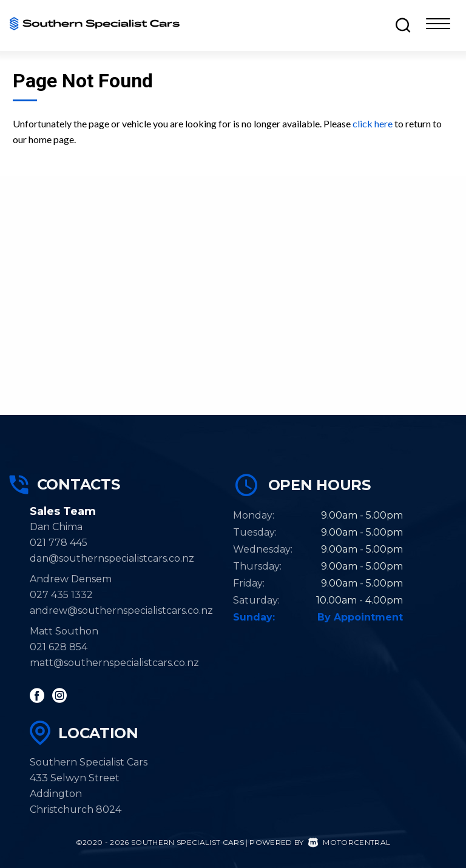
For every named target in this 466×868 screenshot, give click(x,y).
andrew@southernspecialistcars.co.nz (121, 611)
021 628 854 (59, 647)
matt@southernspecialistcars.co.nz (114, 663)
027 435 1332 (61, 595)
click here (373, 123)
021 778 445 (59, 543)
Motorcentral (349, 842)
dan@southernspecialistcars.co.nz (112, 558)
